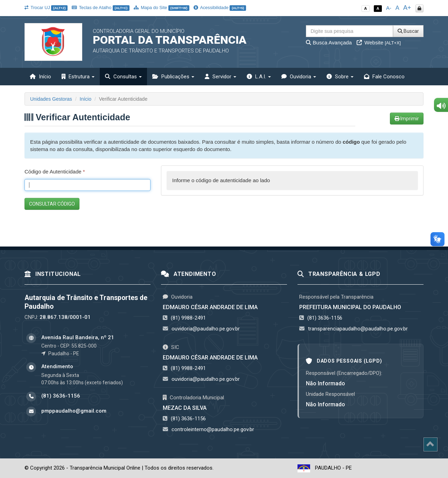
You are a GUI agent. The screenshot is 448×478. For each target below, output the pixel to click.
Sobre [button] (340, 77)
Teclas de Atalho (101, 8)
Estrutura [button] (78, 77)
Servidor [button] (220, 77)
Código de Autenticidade (55, 172)
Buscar (408, 31)
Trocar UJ (46, 8)
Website (379, 42)
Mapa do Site (162, 8)
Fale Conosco (384, 77)
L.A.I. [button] (259, 77)
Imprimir (407, 119)
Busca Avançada (329, 42)
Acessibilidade (220, 8)
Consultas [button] (123, 77)
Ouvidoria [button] (299, 77)
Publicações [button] (173, 77)
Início (40, 77)
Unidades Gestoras (51, 99)
